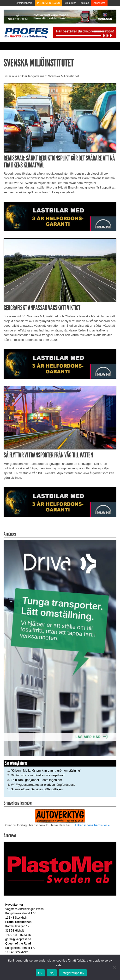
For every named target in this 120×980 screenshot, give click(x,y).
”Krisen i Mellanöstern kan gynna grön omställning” (46, 770)
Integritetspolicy (73, 973)
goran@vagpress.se (18, 939)
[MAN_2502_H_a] (60, 216)
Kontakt (85, 3)
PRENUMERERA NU (48, 3)
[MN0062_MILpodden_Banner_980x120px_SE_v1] (60, 16)
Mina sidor (70, 3)
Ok (40, 973)
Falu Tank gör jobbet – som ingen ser (36, 780)
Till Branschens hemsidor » (91, 825)
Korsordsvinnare (24, 3)
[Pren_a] (84, 32)
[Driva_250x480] (60, 648)
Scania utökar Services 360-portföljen (37, 789)
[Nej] (114, 967)
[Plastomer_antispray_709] (60, 868)
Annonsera (99, 3)
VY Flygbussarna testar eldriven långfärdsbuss (43, 785)
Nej (52, 973)
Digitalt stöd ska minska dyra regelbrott (38, 775)
